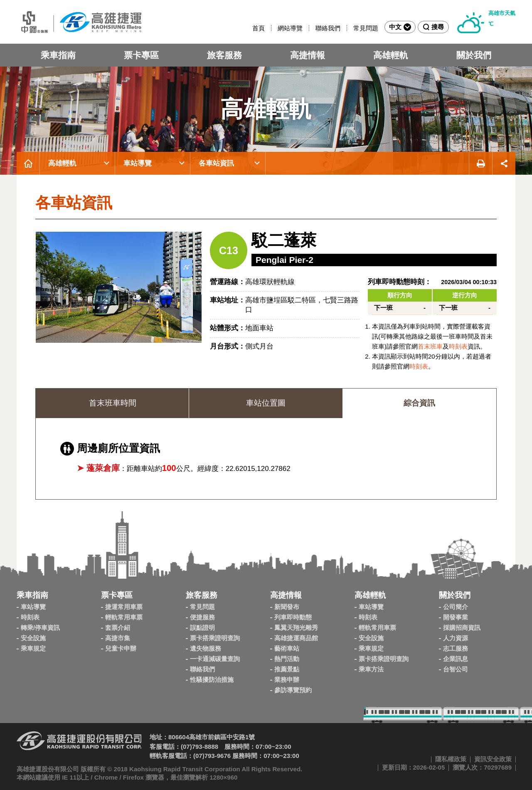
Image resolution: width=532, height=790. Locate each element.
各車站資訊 (216, 163)
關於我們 (474, 55)
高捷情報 (308, 55)
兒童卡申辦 (121, 648)
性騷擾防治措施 (212, 680)
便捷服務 (202, 617)
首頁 (259, 28)
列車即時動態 (293, 617)
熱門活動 (287, 659)
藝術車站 (287, 648)
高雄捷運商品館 (296, 638)
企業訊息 (456, 659)
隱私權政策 (451, 759)
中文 (400, 27)
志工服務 (456, 648)
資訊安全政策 (493, 759)
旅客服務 (224, 55)
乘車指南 (58, 55)
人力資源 (456, 638)
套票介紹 (118, 628)
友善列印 (480, 163)
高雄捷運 (79, 22)
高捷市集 (118, 638)
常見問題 (366, 28)
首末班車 (430, 346)
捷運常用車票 (124, 607)
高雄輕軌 (391, 55)
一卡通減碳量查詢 (215, 659)
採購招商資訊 (462, 628)
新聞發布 (287, 607)
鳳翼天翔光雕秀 (296, 628)
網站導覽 (290, 28)
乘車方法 (371, 669)
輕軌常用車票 (124, 617)
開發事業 (456, 617)
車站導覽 (138, 163)
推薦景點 (287, 669)
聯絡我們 (328, 28)
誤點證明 (202, 628)
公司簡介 (456, 607)
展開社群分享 (504, 163)
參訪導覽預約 (293, 690)
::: (249, 28)
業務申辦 (287, 680)
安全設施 (33, 638)
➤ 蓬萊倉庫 (98, 468)
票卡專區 (141, 55)
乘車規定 (33, 648)
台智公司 (456, 669)
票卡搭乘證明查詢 (215, 638)
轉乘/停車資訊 (40, 628)
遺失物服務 (206, 648)
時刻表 (458, 346)
